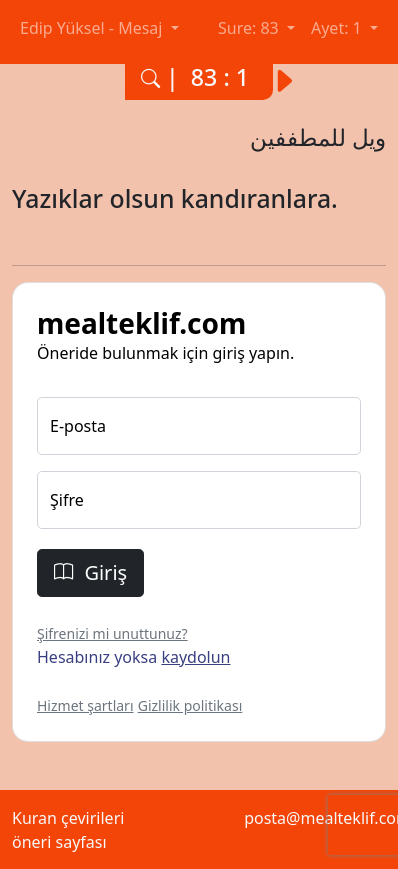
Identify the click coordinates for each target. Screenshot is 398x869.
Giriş (90, 572)
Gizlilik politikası (190, 705)
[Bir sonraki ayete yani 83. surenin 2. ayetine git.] (293, 74)
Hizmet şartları (85, 705)
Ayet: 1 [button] (338, 28)
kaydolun (195, 657)
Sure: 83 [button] (250, 28)
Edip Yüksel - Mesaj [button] (93, 28)
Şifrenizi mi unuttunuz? (112, 633)
